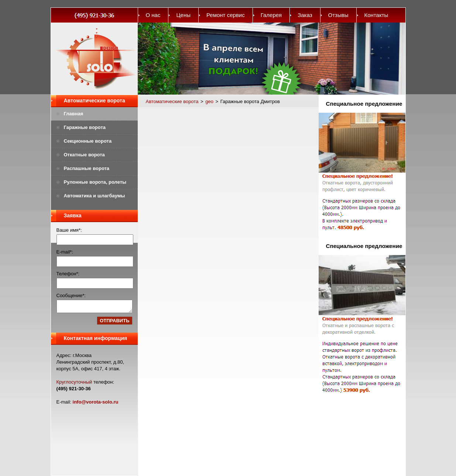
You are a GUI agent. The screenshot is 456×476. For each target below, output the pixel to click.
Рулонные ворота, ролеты (95, 182)
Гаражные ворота (85, 127)
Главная (74, 114)
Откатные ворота (84, 155)
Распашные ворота (87, 168)
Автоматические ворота (95, 101)
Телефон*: (68, 274)
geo (209, 101)
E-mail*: (65, 252)
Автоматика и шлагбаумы (95, 196)
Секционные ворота (88, 141)
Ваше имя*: (69, 230)
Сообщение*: (71, 295)
